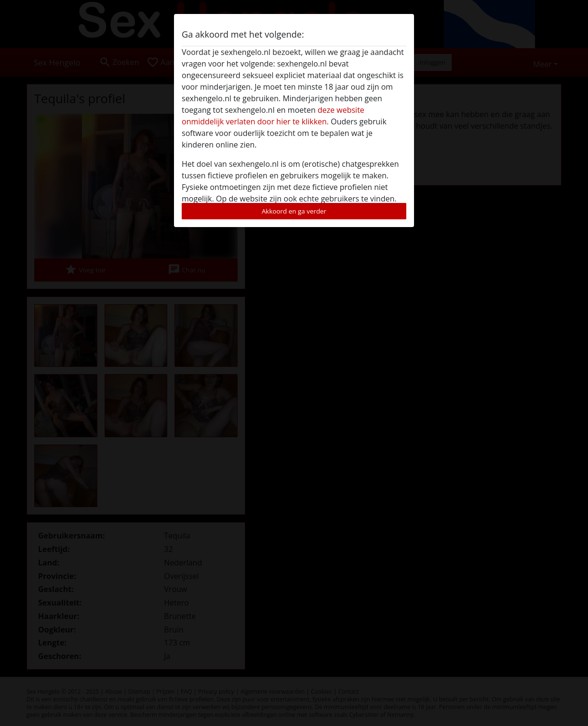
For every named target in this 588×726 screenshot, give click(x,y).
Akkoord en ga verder (294, 211)
